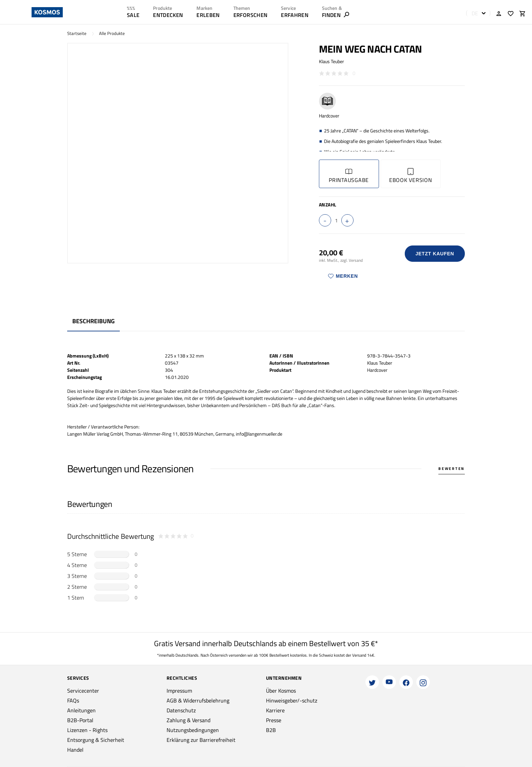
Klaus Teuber (331, 61)
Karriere (275, 710)
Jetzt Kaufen (435, 254)
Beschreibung (93, 321)
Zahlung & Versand (188, 720)
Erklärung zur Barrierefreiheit (201, 740)
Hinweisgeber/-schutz (292, 700)
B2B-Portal (80, 720)
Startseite (77, 33)
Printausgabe (349, 176)
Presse (274, 720)
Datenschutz (181, 710)
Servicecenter (83, 691)
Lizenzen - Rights (87, 730)
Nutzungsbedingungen (193, 730)
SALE (133, 15)
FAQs (73, 700)
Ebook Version (411, 176)
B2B (271, 730)
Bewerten (452, 469)
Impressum (179, 691)
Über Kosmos (281, 691)
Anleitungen (81, 710)
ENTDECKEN (168, 15)
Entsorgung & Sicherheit (96, 740)
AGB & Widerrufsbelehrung (198, 700)
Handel (75, 750)
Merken (343, 276)
